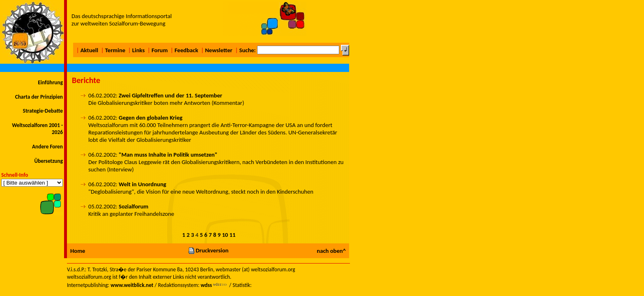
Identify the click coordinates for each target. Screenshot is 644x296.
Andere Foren (47, 147)
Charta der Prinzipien (39, 97)
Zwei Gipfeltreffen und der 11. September (170, 95)
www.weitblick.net (132, 285)
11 (233, 235)
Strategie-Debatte (43, 111)
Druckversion (208, 250)
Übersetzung (48, 161)
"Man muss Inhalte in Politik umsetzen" (168, 155)
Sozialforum (133, 206)
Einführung (50, 82)
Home (78, 251)
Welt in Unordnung (143, 184)
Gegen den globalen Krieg (151, 118)
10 (225, 235)
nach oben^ (331, 251)
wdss (206, 285)
